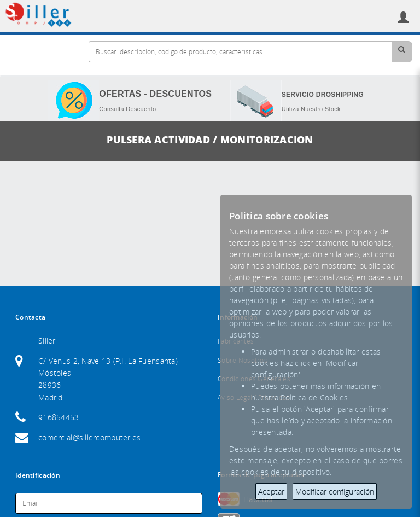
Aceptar (271, 492)
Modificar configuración (335, 492)
